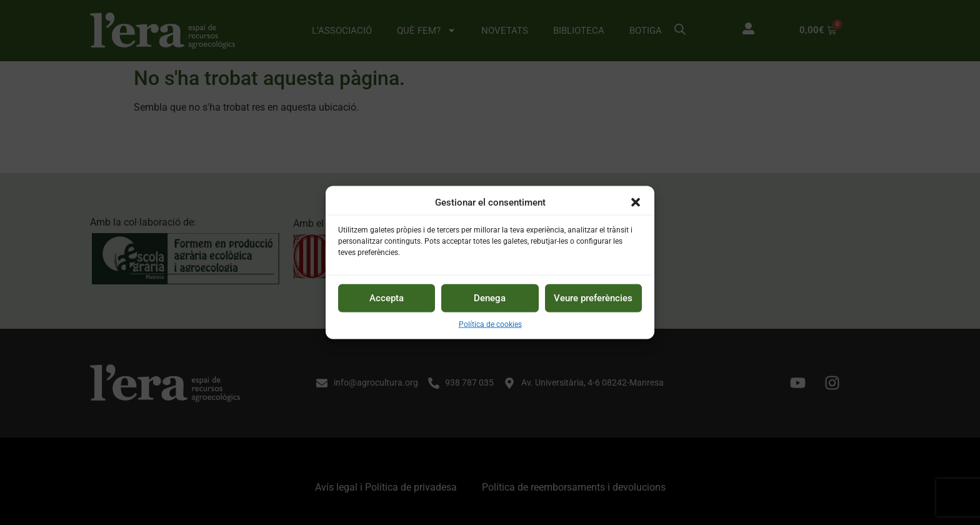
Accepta (387, 298)
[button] (636, 202)
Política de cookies (490, 324)
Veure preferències (593, 298)
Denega (490, 298)
